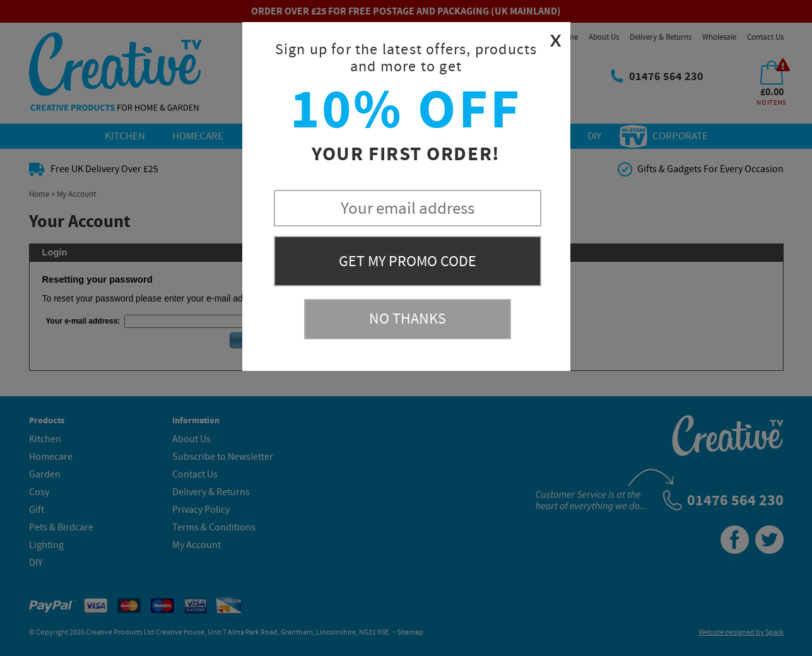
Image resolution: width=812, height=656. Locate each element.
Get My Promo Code (408, 261)
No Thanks (408, 319)
